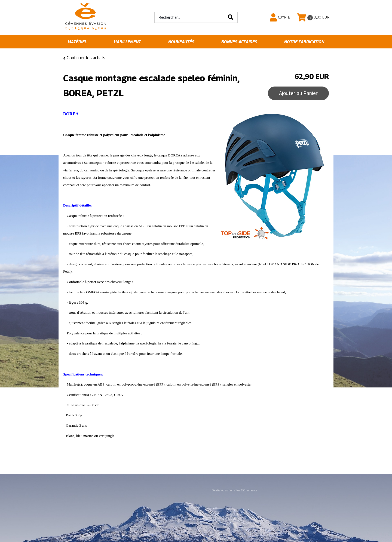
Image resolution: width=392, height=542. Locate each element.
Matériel (77, 42)
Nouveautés (181, 42)
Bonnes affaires (239, 42)
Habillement (127, 42)
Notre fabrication (304, 42)
